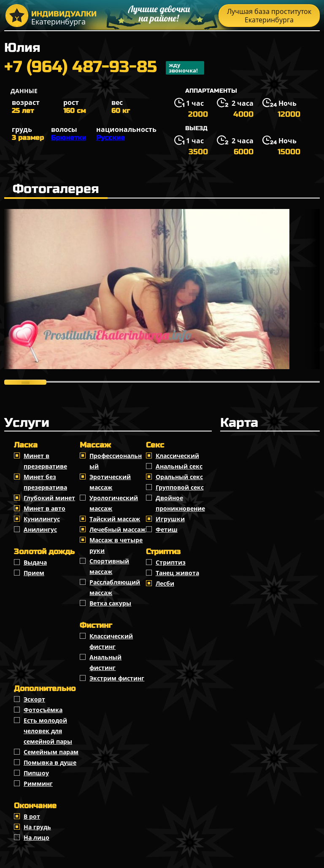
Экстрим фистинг (117, 678)
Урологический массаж (114, 503)
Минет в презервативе (45, 461)
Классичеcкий (177, 456)
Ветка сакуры (110, 603)
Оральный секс (179, 477)
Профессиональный (116, 461)
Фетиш (167, 529)
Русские (111, 138)
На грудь (37, 827)
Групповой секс (180, 487)
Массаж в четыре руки (116, 545)
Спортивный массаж (109, 566)
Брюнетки (69, 138)
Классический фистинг (111, 641)
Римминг (38, 784)
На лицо (36, 837)
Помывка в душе (50, 762)
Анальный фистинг (105, 662)
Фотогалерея (56, 189)
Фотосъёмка (43, 710)
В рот (32, 816)
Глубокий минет (49, 498)
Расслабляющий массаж (115, 587)
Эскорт (34, 699)
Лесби (165, 583)
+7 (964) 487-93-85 (104, 68)
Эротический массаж (110, 482)
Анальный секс (179, 466)
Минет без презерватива (45, 482)
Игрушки (170, 519)
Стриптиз (171, 562)
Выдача (35, 562)
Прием (34, 573)
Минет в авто (45, 508)
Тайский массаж (115, 519)
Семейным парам (51, 752)
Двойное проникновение (180, 503)
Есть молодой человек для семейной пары (48, 731)
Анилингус (40, 529)
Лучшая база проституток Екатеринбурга (269, 16)
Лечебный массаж (117, 529)
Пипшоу (36, 773)
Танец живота (177, 573)
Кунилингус (42, 519)
